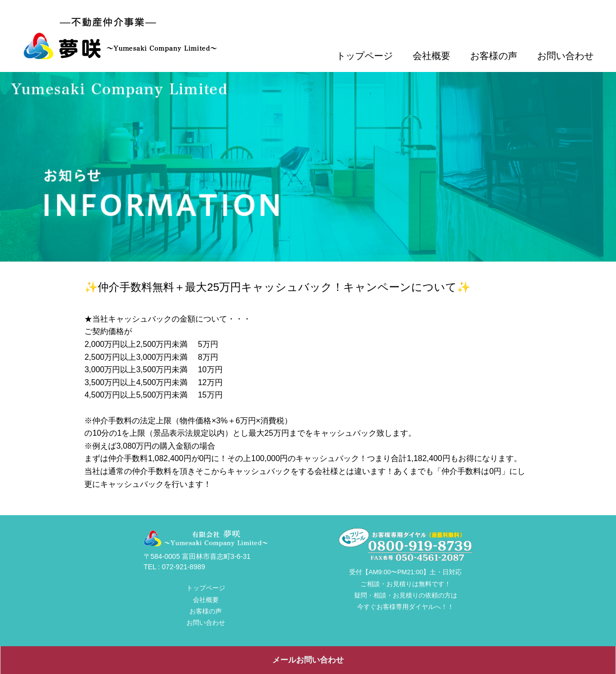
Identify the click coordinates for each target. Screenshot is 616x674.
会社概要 (431, 56)
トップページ (365, 56)
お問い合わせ (565, 56)
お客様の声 (494, 56)
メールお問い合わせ (308, 660)
